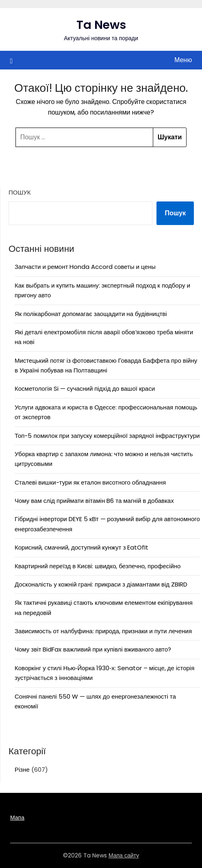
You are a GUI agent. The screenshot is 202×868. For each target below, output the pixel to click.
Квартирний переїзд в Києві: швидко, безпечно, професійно (98, 566)
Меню (183, 60)
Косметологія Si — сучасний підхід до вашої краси (85, 389)
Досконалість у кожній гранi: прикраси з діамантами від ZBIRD (101, 584)
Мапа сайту (124, 855)
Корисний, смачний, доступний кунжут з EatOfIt (81, 547)
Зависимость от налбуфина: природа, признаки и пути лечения (103, 631)
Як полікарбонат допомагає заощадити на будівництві (91, 314)
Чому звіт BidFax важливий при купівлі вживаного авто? (93, 649)
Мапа (17, 818)
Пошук (20, 192)
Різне (22, 770)
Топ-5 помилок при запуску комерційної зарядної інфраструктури (107, 436)
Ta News (101, 25)
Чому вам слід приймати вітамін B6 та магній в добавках (94, 501)
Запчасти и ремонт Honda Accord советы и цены (85, 267)
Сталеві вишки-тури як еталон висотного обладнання (90, 482)
